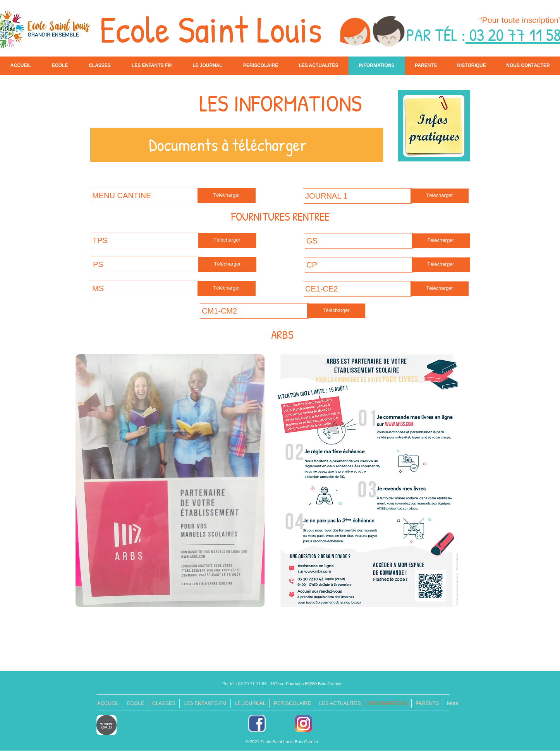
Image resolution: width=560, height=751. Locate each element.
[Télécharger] (227, 195)
